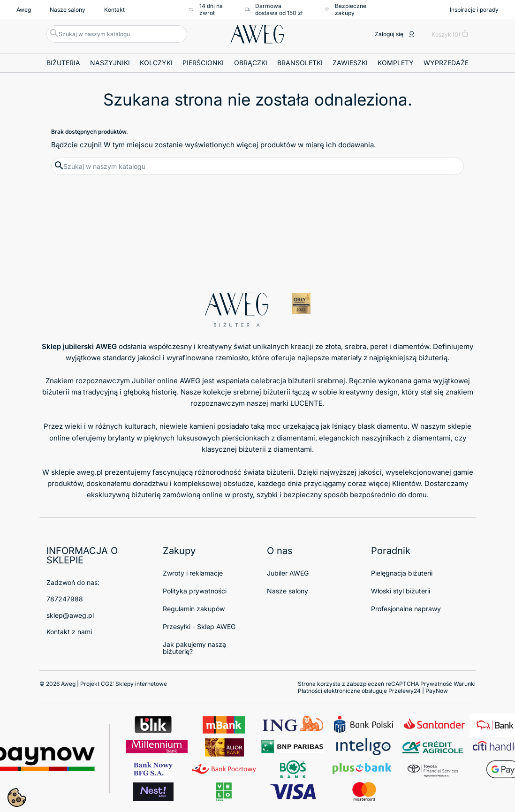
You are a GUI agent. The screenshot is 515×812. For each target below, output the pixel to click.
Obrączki (251, 63)
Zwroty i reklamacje (193, 573)
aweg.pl (90, 472)
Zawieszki (350, 63)
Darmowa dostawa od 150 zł (274, 9)
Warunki (465, 684)
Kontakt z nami (69, 632)
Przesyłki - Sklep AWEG (199, 626)
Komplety (396, 63)
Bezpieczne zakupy (345, 9)
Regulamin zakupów (194, 609)
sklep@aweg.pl (70, 615)
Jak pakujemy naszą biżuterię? (194, 648)
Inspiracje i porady (474, 10)
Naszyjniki (110, 63)
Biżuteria (63, 63)
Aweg (24, 10)
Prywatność (436, 684)
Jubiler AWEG (288, 573)
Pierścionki (203, 63)
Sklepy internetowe (141, 684)
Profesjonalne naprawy (406, 609)
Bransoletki (300, 63)
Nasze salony (68, 10)
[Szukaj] (117, 34)
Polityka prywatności (195, 591)
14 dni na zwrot (205, 9)
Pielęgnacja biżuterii (402, 573)
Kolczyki (156, 63)
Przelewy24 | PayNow (418, 691)
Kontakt (114, 10)
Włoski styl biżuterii (401, 591)
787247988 (65, 599)
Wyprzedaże (446, 63)
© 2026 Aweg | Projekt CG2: (103, 684)
